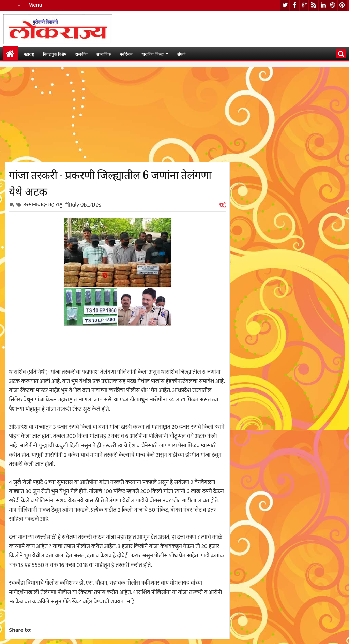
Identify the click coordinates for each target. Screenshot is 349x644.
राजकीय (81, 54)
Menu (35, 5)
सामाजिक (104, 54)
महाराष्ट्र (29, 54)
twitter (285, 5)
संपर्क (181, 54)
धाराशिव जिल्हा (153, 54)
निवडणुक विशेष (55, 54)
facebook (294, 5)
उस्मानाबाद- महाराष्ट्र (43, 205)
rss (314, 5)
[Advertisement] (117, 114)
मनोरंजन (126, 54)
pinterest (342, 5)
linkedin (323, 5)
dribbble (333, 5)
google (304, 5)
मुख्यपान (10, 54)
